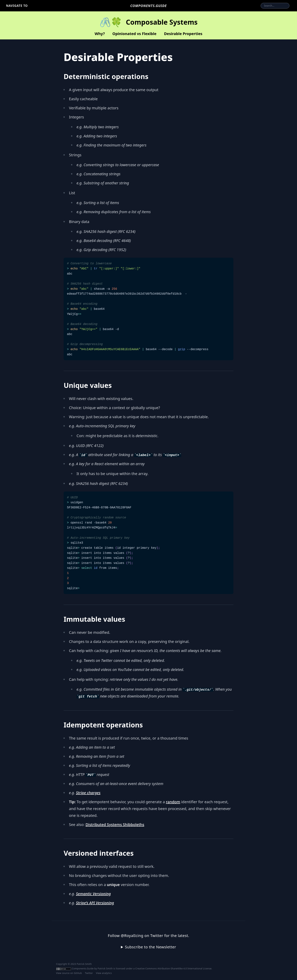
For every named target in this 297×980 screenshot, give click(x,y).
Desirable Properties (183, 34)
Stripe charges (88, 793)
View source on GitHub (69, 973)
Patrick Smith (105, 969)
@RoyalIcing (132, 936)
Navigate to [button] (17, 6)
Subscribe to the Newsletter (150, 947)
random (173, 802)
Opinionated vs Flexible (134, 34)
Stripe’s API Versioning (95, 903)
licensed (121, 969)
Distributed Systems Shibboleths (115, 825)
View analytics (104, 973)
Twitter (89, 973)
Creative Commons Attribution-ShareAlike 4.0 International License (174, 969)
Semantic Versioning (93, 894)
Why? (100, 34)
